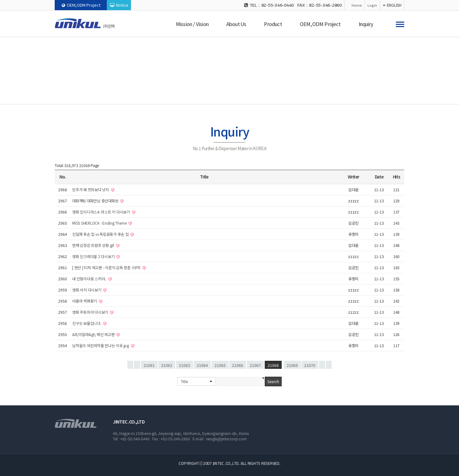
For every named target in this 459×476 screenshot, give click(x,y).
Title (184, 381)
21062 (167, 365)
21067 (255, 365)
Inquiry (366, 24)
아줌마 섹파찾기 (85, 301)
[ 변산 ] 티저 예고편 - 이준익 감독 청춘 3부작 (107, 267)
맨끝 (329, 365)
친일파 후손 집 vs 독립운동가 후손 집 (101, 234)
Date (379, 177)
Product (273, 24)
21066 (238, 365)
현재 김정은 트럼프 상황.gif (94, 245)
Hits (397, 177)
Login (372, 5)
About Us (236, 24)
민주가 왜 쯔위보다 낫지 (91, 189)
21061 (149, 365)
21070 (310, 365)
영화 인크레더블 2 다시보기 (94, 256)
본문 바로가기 (0, 0)
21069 (292, 365)
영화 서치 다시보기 (87, 290)
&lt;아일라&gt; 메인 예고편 (94, 334)
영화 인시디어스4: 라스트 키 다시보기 (102, 212)
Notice (119, 5)
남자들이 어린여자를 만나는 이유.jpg (101, 345)
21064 (202, 365)
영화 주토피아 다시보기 (91, 312)
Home (357, 5)
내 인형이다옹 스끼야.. (90, 279)
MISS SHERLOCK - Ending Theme (100, 223)
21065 (220, 365)
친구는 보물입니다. (87, 323)
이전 (137, 365)
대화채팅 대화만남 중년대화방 (96, 201)
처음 (130, 365)
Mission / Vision (192, 24)
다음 (322, 365)
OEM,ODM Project (81, 5)
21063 (185, 365)
